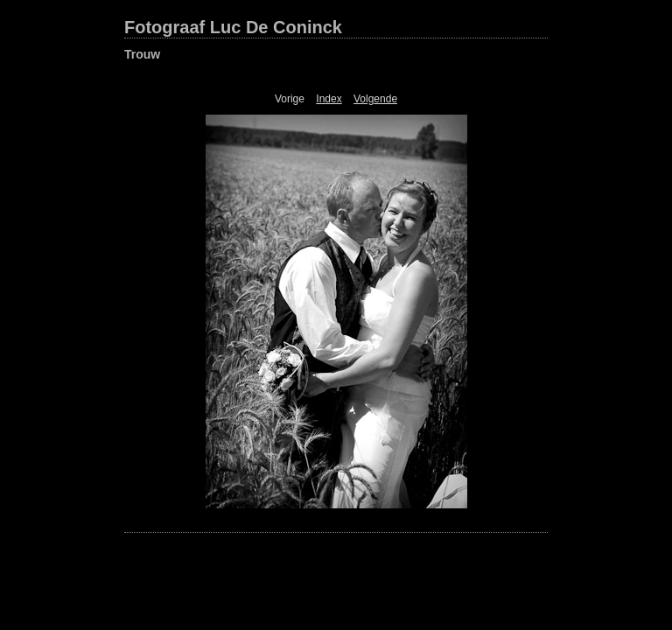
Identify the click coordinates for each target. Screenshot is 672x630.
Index (329, 99)
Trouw (142, 54)
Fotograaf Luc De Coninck (233, 27)
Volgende (375, 99)
